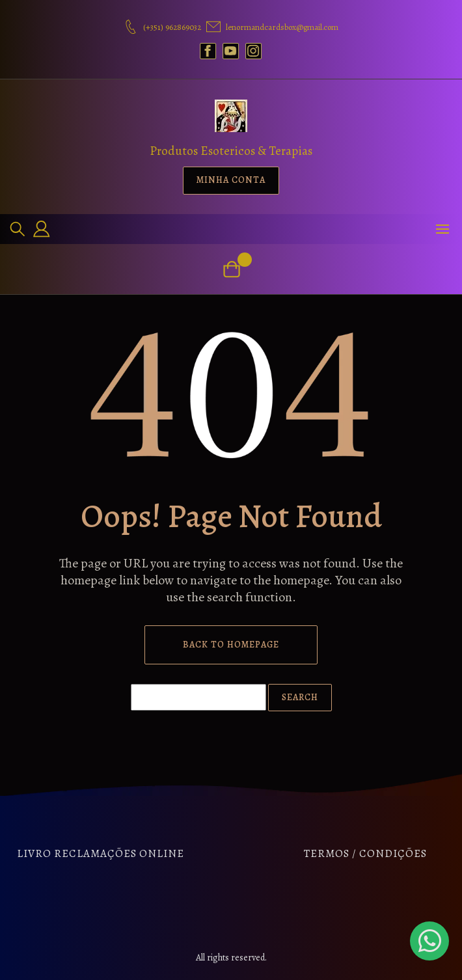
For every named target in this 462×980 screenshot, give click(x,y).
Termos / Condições (365, 853)
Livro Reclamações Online (101, 853)
